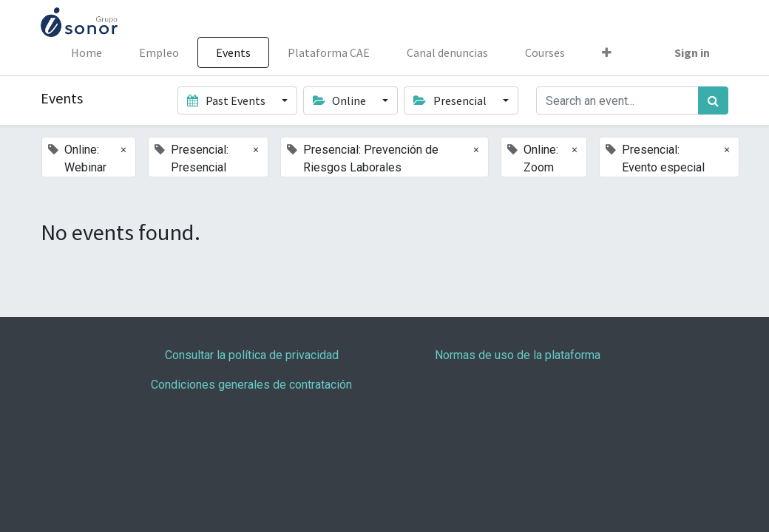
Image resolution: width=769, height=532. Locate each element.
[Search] (713, 100)
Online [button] (341, 100)
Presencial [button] (451, 100)
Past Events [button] (227, 100)
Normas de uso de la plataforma (518, 355)
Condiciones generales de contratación (251, 385)
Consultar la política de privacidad (252, 355)
